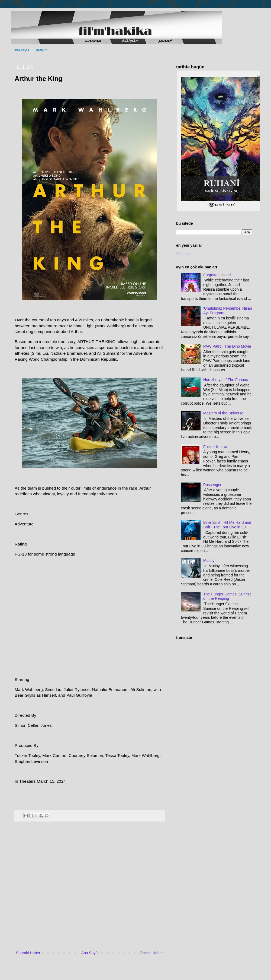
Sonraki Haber (28, 953)
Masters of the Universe (223, 413)
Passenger (212, 485)
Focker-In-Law (215, 447)
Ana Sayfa (90, 953)
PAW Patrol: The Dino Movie (227, 346)
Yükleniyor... (186, 254)
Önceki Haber (151, 953)
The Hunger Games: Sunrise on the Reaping (227, 596)
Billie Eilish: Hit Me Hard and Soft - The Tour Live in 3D (227, 525)
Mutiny (209, 560)
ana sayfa (22, 50)
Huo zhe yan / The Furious (226, 380)
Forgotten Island (217, 275)
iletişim (42, 50)
